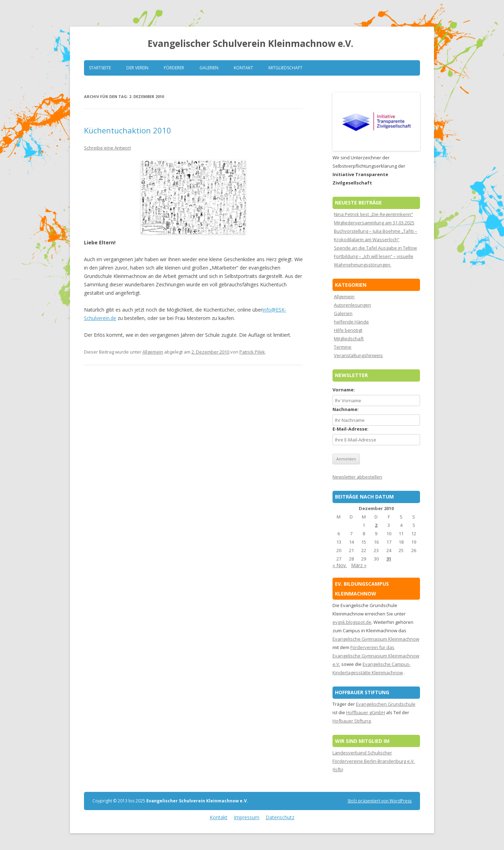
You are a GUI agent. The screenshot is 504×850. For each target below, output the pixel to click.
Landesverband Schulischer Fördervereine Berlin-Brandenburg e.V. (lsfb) (374, 761)
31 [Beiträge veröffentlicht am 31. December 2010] (389, 559)
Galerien (209, 68)
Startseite (100, 68)
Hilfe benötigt (348, 330)
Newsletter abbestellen (357, 477)
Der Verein (137, 68)
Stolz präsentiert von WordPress (380, 801)
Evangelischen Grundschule (386, 704)
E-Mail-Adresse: (351, 429)
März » (359, 565)
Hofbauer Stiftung (352, 721)
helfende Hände (351, 322)
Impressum (247, 817)
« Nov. (340, 565)
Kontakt (243, 68)
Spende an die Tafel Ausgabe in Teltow (375, 248)
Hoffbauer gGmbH (366, 712)
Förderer (174, 68)
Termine (343, 347)
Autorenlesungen (352, 305)
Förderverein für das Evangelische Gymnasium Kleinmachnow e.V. (376, 656)
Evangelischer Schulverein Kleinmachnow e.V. (250, 43)
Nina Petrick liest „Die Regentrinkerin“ (373, 214)
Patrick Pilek (252, 352)
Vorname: (344, 390)
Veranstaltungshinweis (358, 355)
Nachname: (346, 409)
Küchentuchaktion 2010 (128, 130)
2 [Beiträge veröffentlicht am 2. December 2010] (376, 525)
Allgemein (153, 352)
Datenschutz (280, 817)
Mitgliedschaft (285, 68)
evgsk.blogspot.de (352, 622)
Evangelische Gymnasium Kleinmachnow (376, 639)
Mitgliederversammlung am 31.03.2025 (374, 223)
